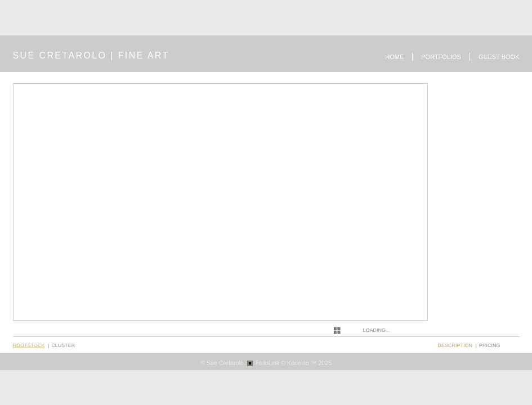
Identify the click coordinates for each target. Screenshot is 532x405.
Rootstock (29, 345)
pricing (490, 345)
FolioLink (268, 363)
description (455, 345)
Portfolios (441, 57)
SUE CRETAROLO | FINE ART (91, 55)
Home (394, 57)
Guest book (499, 57)
